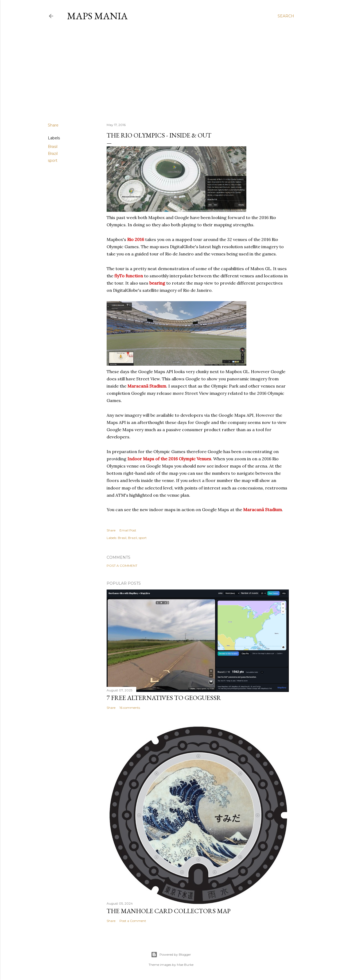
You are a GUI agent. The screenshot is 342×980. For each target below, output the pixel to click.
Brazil (53, 154)
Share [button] (53, 125)
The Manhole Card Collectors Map (169, 911)
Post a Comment (122, 566)
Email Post (128, 530)
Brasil (53, 147)
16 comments (130, 708)
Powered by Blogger (171, 955)
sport (53, 160)
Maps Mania (97, 16)
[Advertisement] (171, 72)
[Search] (286, 16)
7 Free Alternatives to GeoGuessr (164, 698)
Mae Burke (185, 965)
